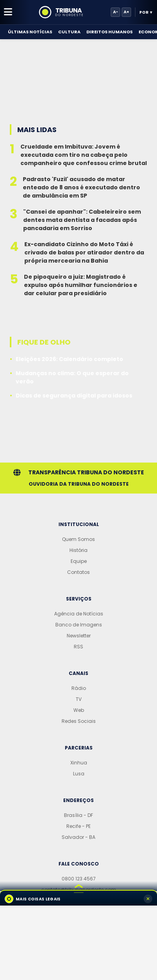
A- (116, 12)
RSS (78, 647)
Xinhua (79, 763)
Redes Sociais (79, 721)
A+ (126, 12)
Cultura (69, 32)
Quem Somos (78, 539)
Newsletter (79, 636)
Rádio (79, 688)
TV (79, 699)
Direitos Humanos (110, 32)
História (78, 550)
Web (79, 710)
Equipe (79, 561)
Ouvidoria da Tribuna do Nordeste (79, 484)
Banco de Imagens (79, 625)
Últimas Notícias (30, 32)
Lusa (79, 774)
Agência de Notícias (79, 614)
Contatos (78, 572)
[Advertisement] (78, 74)
